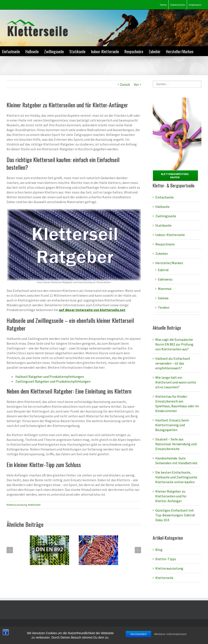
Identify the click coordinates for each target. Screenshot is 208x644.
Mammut (165, 289)
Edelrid (163, 270)
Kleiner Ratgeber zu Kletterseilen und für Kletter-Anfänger (171, 496)
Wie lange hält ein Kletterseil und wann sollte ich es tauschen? (176, 382)
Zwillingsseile (54, 51)
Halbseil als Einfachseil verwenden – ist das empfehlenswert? (173, 363)
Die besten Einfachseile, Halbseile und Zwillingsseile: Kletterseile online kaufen (177, 477)
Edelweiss (165, 279)
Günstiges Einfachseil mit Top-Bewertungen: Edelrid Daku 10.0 (175, 515)
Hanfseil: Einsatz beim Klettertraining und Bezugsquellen (172, 425)
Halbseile (32, 51)
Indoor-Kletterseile (105, 51)
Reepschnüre (134, 51)
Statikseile (77, 51)
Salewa (163, 298)
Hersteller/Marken (180, 51)
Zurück (125, 84)
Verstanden (138, 638)
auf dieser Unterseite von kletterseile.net (92, 310)
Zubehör (155, 51)
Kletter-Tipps (166, 559)
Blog (159, 550)
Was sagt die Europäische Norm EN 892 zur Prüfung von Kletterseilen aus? (174, 344)
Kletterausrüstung (17, 505)
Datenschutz (178, 5)
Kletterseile (34, 505)
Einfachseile (11, 51)
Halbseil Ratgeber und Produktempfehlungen (50, 377)
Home (163, 5)
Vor (136, 84)
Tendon (164, 307)
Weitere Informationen (170, 638)
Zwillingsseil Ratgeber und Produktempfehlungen (53, 381)
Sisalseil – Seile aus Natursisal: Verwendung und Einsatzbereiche (176, 444)
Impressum (195, 5)
